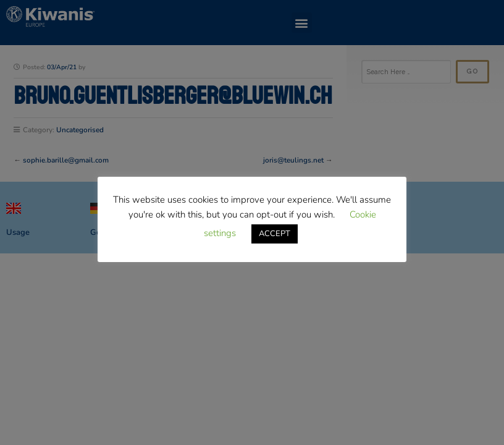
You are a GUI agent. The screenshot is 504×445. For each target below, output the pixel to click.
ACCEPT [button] (275, 234)
